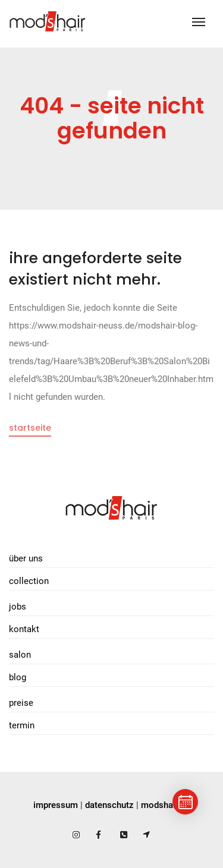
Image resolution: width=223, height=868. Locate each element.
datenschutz (109, 805)
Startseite (30, 428)
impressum (56, 805)
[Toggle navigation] (199, 22)
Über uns (26, 558)
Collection (29, 581)
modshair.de (165, 805)
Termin (22, 725)
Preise (21, 703)
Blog (18, 677)
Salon (20, 655)
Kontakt (24, 629)
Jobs (18, 607)
